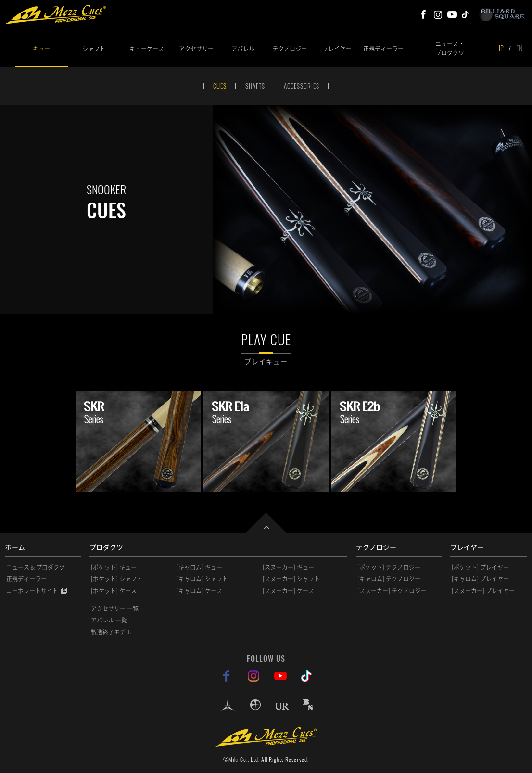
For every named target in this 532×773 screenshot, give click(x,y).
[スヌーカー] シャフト (291, 579)
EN (519, 48)
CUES (220, 86)
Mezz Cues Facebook (423, 14)
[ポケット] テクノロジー (389, 567)
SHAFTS (255, 86)
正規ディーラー (383, 48)
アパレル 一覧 (109, 620)
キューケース (147, 48)
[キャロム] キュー (199, 567)
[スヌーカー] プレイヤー (483, 591)
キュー (41, 48)
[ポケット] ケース (114, 591)
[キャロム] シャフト (202, 579)
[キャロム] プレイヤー (480, 579)
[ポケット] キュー (114, 567)
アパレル (243, 48)
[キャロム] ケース (199, 591)
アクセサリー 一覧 (115, 608)
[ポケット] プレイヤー (480, 567)
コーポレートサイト (32, 591)
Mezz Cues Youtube (452, 14)
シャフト (94, 48)
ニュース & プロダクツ (36, 567)
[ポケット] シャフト (117, 579)
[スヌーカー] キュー (288, 567)
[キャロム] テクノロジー (389, 579)
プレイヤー (337, 48)
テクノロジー (290, 48)
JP (501, 48)
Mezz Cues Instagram (438, 14)
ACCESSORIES (302, 86)
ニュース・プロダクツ (450, 48)
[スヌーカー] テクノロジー (392, 591)
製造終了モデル (111, 632)
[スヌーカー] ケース (288, 591)
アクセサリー (196, 48)
